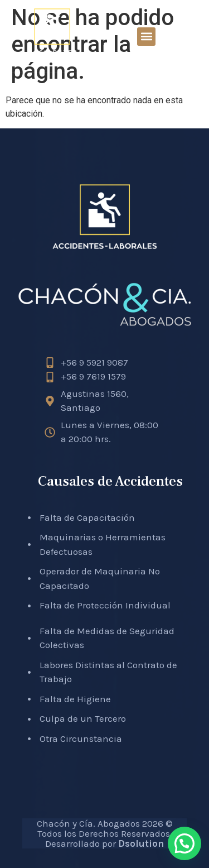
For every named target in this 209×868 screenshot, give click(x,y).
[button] (146, 37)
